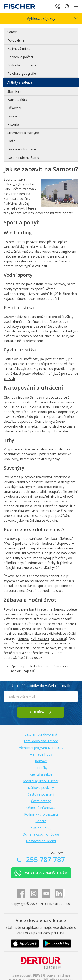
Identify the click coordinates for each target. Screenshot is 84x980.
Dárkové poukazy (41, 788)
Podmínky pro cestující (41, 814)
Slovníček (14, 91)
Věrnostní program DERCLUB (41, 748)
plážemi (9, 336)
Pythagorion (40, 638)
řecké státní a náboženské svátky (28, 653)
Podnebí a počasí (20, 57)
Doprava (14, 116)
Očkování (14, 108)
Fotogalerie (16, 40)
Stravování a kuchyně (23, 133)
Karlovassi (58, 638)
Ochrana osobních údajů (41, 834)
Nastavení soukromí (41, 841)
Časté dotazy (41, 801)
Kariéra (41, 821)
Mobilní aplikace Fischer (41, 781)
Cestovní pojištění (41, 794)
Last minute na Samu (23, 157)
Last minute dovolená (41, 734)
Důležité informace (22, 149)
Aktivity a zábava (20, 82)
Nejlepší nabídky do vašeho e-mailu (41, 686)
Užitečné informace (41, 808)
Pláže (11, 141)
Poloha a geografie (22, 73)
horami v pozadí (31, 336)
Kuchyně (51, 568)
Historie (13, 124)
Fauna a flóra (17, 100)
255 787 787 (45, 860)
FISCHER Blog (41, 828)
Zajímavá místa (19, 49)
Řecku (43, 247)
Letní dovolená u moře (41, 741)
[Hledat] (67, 6)
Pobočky (41, 768)
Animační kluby (41, 754)
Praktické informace (22, 65)
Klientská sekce (41, 774)
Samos (13, 32)
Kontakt (41, 761)
